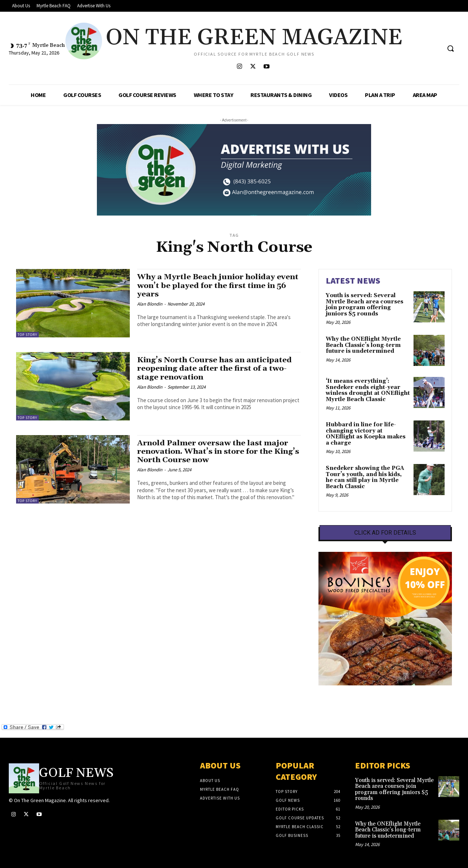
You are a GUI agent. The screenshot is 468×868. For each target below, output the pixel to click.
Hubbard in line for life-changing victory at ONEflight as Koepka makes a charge (366, 434)
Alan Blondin (150, 304)
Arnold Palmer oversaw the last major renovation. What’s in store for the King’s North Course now (219, 452)
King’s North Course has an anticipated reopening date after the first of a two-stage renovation (215, 368)
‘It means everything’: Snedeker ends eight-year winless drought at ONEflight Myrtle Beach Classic (368, 390)
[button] (450, 48)
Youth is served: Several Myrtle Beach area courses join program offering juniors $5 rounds (365, 305)
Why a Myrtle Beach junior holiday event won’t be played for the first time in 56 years (218, 285)
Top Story (27, 335)
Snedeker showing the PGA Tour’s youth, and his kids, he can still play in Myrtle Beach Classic (365, 477)
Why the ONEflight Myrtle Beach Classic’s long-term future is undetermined (363, 345)
